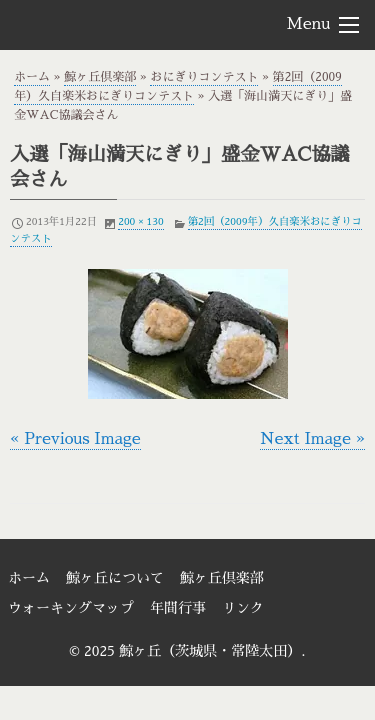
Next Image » (312, 439)
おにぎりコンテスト (204, 77)
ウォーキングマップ (71, 608)
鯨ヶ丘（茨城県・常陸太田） (121, 24)
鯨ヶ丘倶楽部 (100, 77)
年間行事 (178, 608)
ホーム (32, 77)
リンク (243, 608)
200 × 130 (140, 221)
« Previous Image (75, 439)
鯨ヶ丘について (115, 578)
